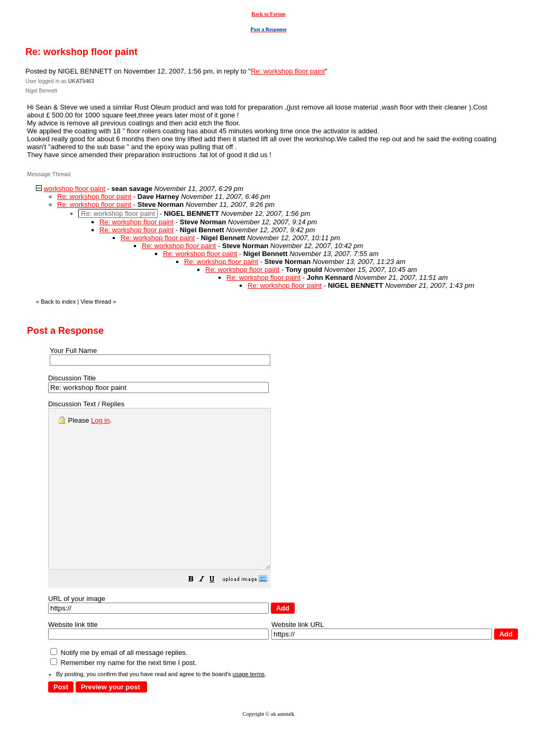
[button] (217, 612)
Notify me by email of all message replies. (119, 684)
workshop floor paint (75, 189)
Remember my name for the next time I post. (124, 694)
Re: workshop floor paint (288, 71)
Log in (100, 420)
